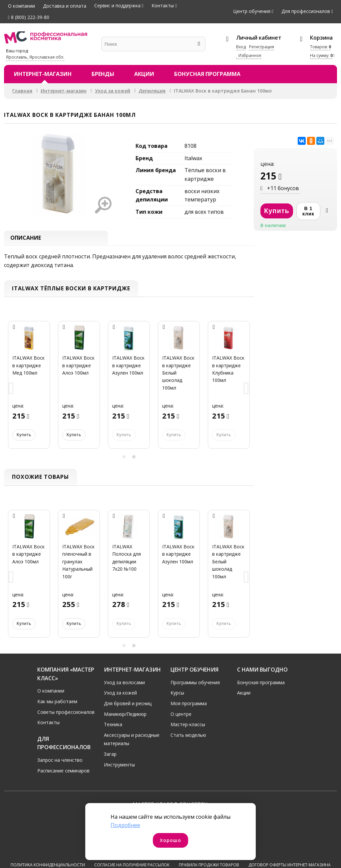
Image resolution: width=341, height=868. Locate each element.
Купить (24, 437)
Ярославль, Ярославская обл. (35, 57)
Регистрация (262, 47)
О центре (181, 716)
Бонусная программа (207, 74)
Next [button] (246, 391)
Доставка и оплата (65, 6)
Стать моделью (188, 737)
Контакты (163, 5)
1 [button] (124, 459)
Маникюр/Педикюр (125, 716)
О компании (21, 6)
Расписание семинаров (63, 772)
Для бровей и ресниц (128, 705)
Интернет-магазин (43, 74)
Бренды (103, 74)
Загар (110, 756)
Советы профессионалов (66, 714)
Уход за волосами (124, 684)
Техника (113, 726)
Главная (22, 91)
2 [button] (134, 459)
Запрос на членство (60, 762)
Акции (144, 74)
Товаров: (321, 47)
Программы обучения (195, 684)
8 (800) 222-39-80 (29, 17)
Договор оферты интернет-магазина (290, 844)
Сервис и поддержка (117, 5)
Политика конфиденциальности (48, 844)
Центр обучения (252, 11)
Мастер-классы (188, 726)
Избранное (249, 55)
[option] (29, 391)
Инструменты (119, 766)
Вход (241, 47)
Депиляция (152, 91)
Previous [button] (11, 391)
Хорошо (170, 840)
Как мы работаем (57, 703)
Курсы (177, 695)
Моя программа (189, 705)
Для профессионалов (306, 11)
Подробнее (125, 825)
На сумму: (321, 55)
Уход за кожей (113, 91)
